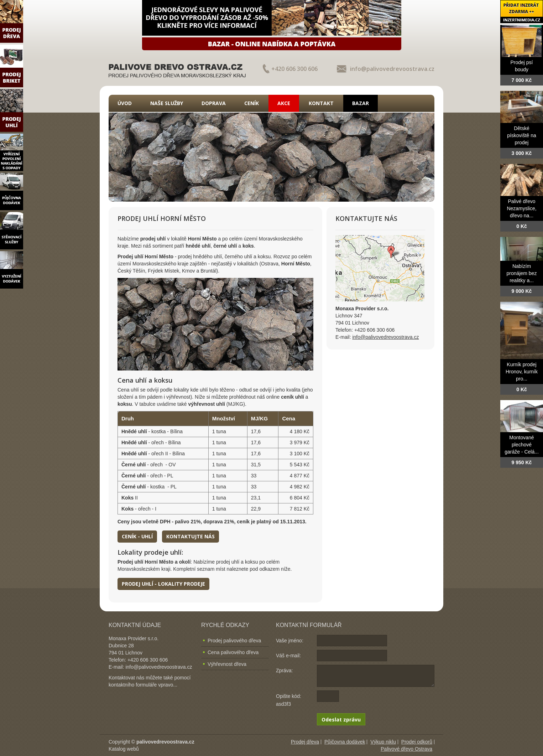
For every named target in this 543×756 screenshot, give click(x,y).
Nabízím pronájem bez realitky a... (522, 273)
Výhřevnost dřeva (227, 664)
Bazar (361, 103)
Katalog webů (124, 749)
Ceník (252, 103)
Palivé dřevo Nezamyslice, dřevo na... (521, 208)
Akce (284, 103)
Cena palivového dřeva (233, 652)
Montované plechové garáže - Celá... (522, 445)
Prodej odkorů (417, 742)
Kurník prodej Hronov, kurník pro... (522, 372)
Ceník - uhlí (137, 536)
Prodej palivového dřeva (234, 641)
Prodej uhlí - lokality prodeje (163, 584)
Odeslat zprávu (341, 719)
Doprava (214, 103)
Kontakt (321, 103)
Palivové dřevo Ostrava (406, 749)
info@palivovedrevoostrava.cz (392, 69)
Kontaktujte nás (190, 536)
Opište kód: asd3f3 (289, 700)
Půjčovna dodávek (345, 742)
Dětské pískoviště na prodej (522, 135)
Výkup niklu (383, 742)
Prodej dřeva (305, 742)
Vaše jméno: (290, 641)
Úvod (125, 103)
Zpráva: (284, 670)
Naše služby (167, 103)
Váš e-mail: (288, 656)
